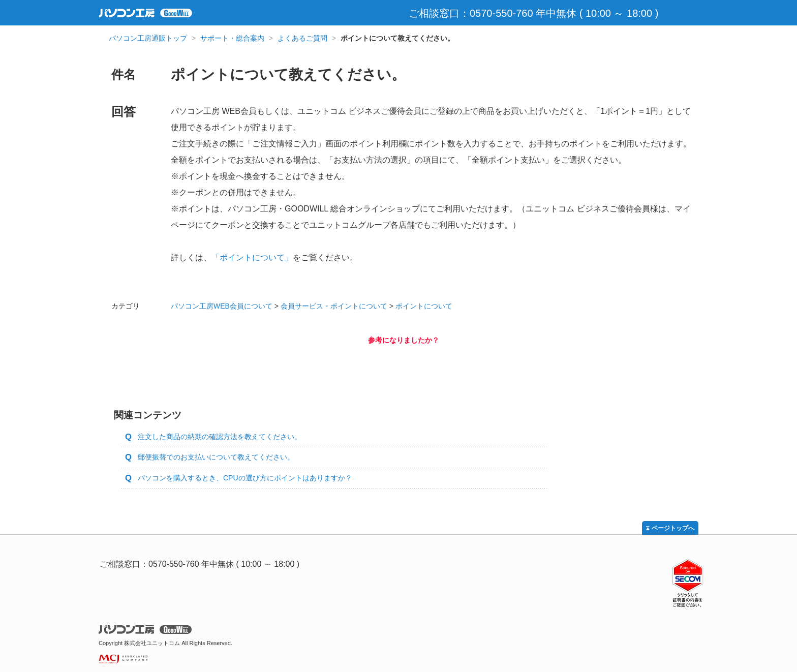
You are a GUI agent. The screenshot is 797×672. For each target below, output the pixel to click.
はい (358, 362)
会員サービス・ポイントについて (334, 306)
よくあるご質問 (302, 38)
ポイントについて (424, 306)
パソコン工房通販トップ (148, 38)
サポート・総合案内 (232, 38)
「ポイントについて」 (252, 257)
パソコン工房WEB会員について (222, 306)
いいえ (449, 362)
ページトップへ (673, 528)
